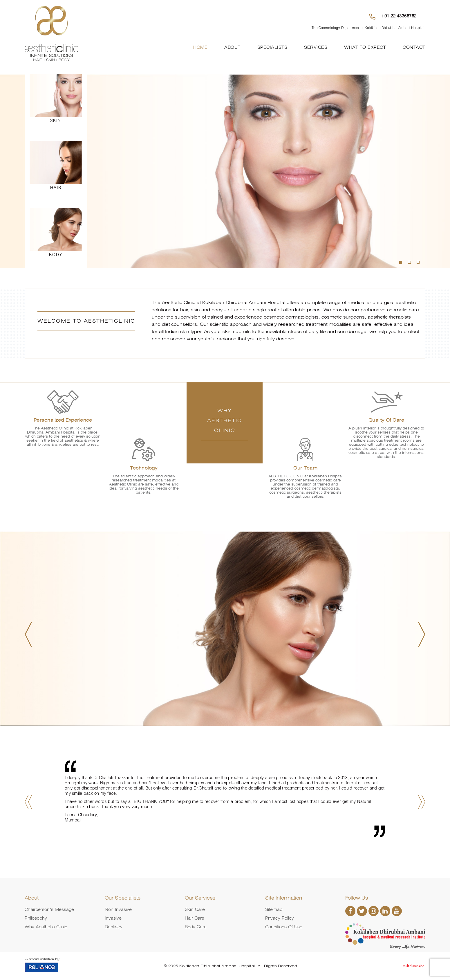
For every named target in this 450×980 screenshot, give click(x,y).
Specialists (272, 47)
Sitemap (274, 909)
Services (316, 47)
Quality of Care (386, 420)
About (232, 47)
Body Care (196, 927)
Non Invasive (118, 909)
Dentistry (114, 927)
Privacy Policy (280, 918)
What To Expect (365, 47)
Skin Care (195, 909)
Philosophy (36, 918)
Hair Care (195, 918)
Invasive (113, 918)
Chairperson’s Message (49, 909)
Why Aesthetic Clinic (46, 927)
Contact (414, 47)
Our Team (305, 468)
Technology (144, 468)
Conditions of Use (284, 927)
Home (200, 47)
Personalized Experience (63, 420)
